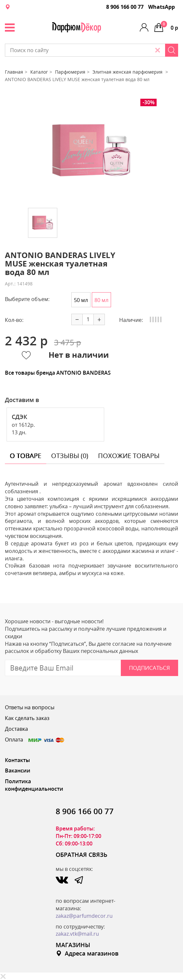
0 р (169, 26)
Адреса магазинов (87, 953)
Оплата (35, 740)
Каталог (39, 72)
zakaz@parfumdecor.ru (84, 916)
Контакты (17, 760)
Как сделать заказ (27, 718)
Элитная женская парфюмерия (128, 72)
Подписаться (149, 668)
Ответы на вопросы (30, 707)
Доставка (16, 729)
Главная (14, 72)
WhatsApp (162, 7)
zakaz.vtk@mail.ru (77, 934)
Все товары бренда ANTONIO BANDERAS (58, 373)
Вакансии (18, 771)
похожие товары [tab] (129, 456)
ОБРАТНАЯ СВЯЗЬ (82, 855)
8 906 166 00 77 (125, 7)
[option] (91, 151)
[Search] (172, 50)
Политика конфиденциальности (34, 785)
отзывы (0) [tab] (70, 456)
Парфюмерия (70, 72)
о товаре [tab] (26, 456)
